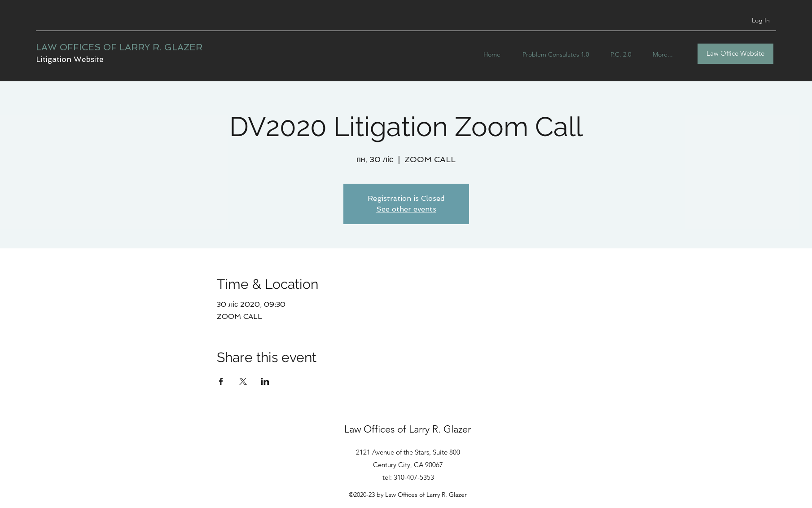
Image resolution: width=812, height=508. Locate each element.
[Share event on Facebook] (221, 381)
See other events (406, 209)
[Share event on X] (243, 381)
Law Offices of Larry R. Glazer (408, 429)
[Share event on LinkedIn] (265, 381)
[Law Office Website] (735, 54)
